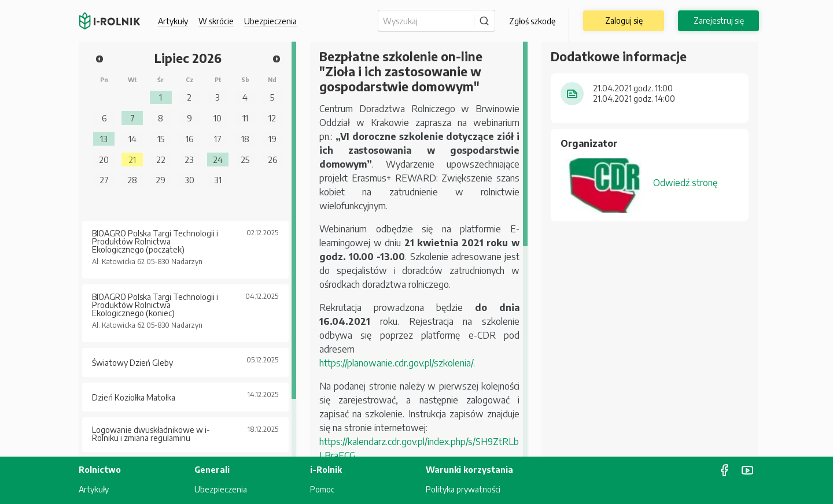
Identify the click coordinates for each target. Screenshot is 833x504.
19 (272, 139)
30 (189, 180)
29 (161, 180)
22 (161, 160)
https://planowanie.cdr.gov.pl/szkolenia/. (397, 363)
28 (132, 180)
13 (104, 139)
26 (272, 160)
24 (218, 160)
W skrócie (216, 21)
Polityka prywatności (463, 489)
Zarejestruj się (719, 21)
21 (132, 160)
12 (272, 118)
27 (104, 180)
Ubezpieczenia (270, 21)
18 (245, 139)
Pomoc (322, 489)
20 (104, 160)
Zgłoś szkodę (532, 21)
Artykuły (173, 21)
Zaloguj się (624, 21)
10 (218, 118)
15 (161, 139)
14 (132, 139)
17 (218, 139)
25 (245, 160)
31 (218, 180)
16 (189, 139)
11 (245, 118)
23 (189, 160)
